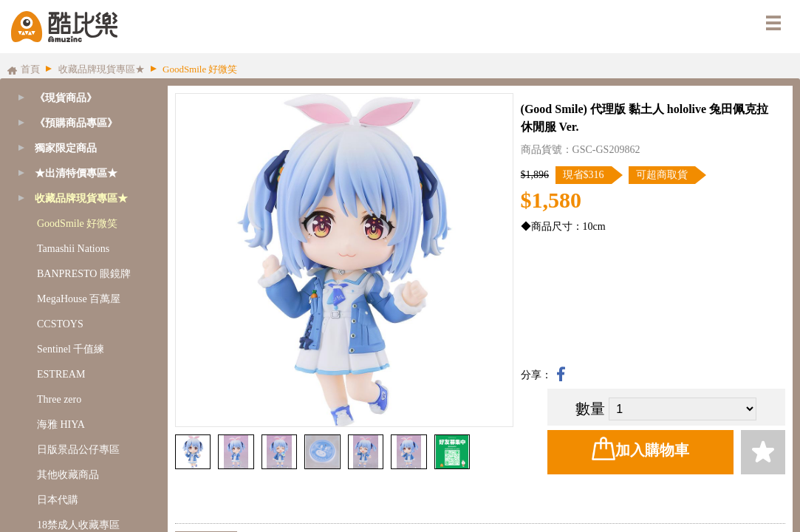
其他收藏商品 (68, 475)
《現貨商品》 (66, 98)
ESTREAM (61, 374)
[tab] (80, 123)
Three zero (59, 399)
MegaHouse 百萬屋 (79, 299)
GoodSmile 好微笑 (77, 224)
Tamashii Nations (73, 249)
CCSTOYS (60, 324)
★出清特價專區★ (76, 173)
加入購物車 (640, 449)
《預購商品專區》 (76, 123)
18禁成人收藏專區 (78, 525)
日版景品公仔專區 (78, 450)
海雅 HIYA (61, 424)
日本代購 (58, 500)
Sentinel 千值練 (71, 349)
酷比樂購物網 (64, 27)
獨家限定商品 (66, 148)
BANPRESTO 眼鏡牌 (84, 274)
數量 (590, 409)
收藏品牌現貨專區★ (81, 198)
